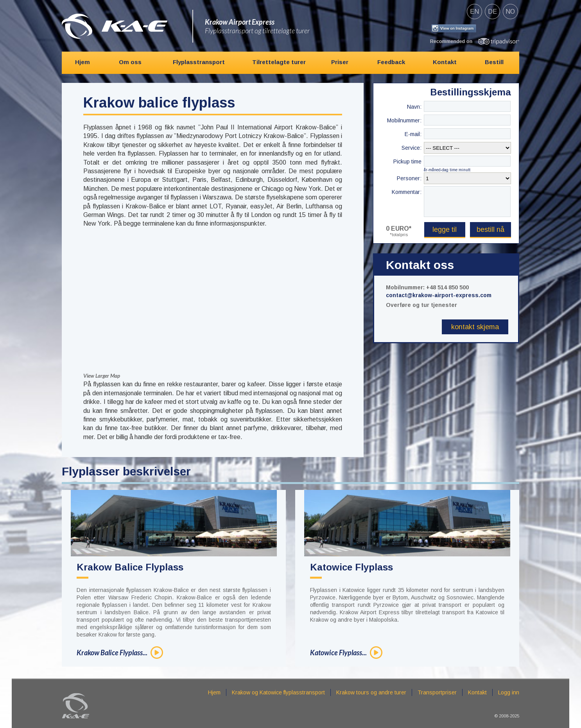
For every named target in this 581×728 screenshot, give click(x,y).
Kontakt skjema (475, 327)
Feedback (391, 62)
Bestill (494, 62)
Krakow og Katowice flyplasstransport (278, 692)
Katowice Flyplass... (338, 653)
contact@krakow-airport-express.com (439, 295)
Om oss (130, 62)
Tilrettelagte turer (279, 62)
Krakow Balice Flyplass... (112, 653)
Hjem (82, 62)
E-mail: (413, 134)
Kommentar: (407, 192)
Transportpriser (437, 692)
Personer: (409, 178)
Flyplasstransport (199, 62)
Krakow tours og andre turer (371, 692)
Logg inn (509, 692)
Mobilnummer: (404, 120)
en (474, 12)
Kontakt (445, 62)
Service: (412, 148)
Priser (340, 62)
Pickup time (407, 161)
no (510, 12)
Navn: (414, 107)
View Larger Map (102, 376)
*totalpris (399, 235)
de (492, 12)
